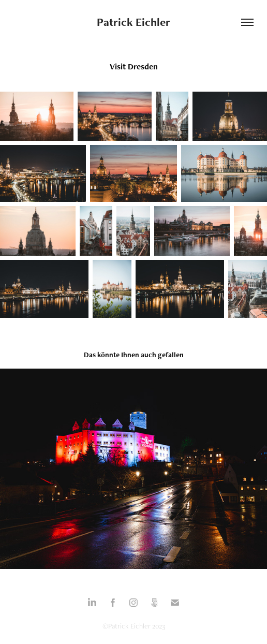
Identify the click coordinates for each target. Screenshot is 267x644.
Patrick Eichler (133, 22)
